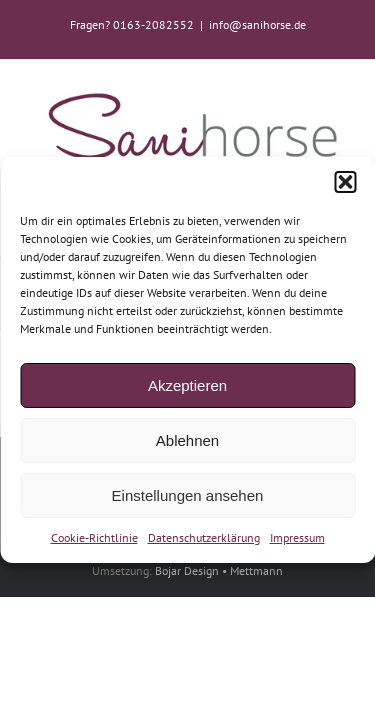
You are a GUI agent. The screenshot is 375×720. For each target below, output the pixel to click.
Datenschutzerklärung (204, 537)
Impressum (297, 537)
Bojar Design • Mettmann (219, 657)
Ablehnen (187, 439)
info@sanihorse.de (257, 24)
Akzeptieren (187, 384)
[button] (345, 182)
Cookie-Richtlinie (94, 537)
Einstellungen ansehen (188, 494)
